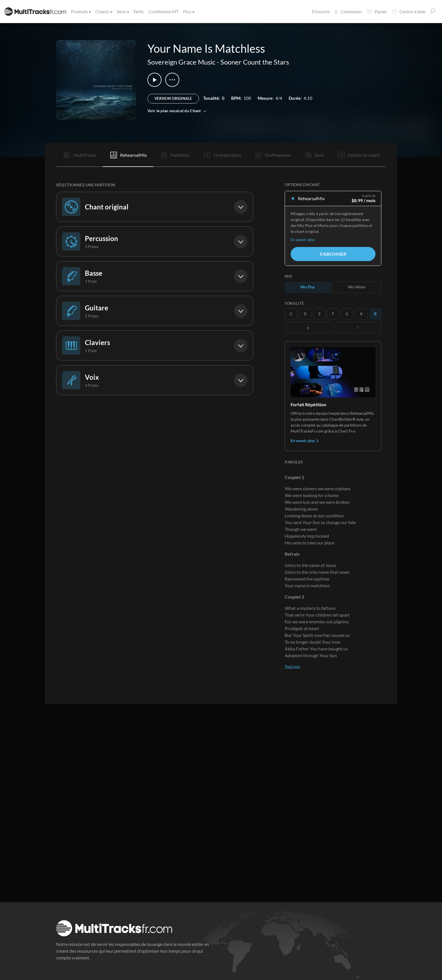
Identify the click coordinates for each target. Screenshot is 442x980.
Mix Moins (357, 287)
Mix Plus (308, 287)
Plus (188, 11)
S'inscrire (321, 11)
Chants (103, 11)
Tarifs (139, 11)
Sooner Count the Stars (255, 62)
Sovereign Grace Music (181, 62)
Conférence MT (163, 11)
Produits (81, 11)
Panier (377, 12)
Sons (122, 11)
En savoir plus (303, 240)
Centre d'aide (408, 12)
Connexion (348, 11)
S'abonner (333, 254)
